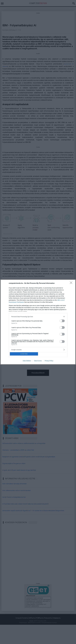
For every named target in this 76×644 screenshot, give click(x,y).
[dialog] (38, 322)
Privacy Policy (49, 361)
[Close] (72, 283)
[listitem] (38, 317)
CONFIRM (24, 354)
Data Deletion (27, 361)
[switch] (62, 321)
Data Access (38, 361)
